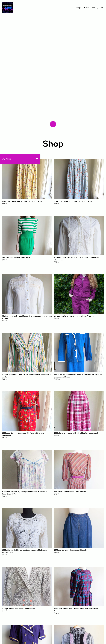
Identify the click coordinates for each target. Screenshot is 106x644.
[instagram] (103, 640)
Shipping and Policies (90, 640)
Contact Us (75, 640)
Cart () (94, 8)
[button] (20, 54)
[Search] (102, 8)
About (86, 8)
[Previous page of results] (45, 634)
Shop (78, 8)
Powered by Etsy (15, 640)
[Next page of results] (62, 634)
